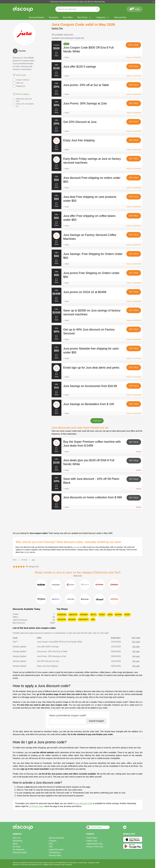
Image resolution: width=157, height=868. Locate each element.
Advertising (18, 841)
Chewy (127, 615)
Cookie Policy (83, 863)
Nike (93, 619)
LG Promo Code (36, 806)
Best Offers (68, 17)
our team (76, 547)
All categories (19, 850)
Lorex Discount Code (83, 803)
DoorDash (62, 615)
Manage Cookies (94, 863)
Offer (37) (18, 83)
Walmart (72, 619)
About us (17, 838)
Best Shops (84, 17)
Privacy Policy (73, 863)
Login (135, 9)
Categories (103, 17)
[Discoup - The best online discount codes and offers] (23, 9)
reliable (27, 552)
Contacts (53, 841)
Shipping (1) (19, 86)
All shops (17, 847)
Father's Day (92, 841)
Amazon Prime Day (95, 847)
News (15, 844)
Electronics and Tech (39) (22, 100)
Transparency (55, 852)
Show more (78, 576)
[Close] (153, 2)
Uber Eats (73, 615)
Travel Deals (92, 838)
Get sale (134, 66)
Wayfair (118, 615)
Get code (133, 45)
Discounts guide (20, 852)
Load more (97, 421)
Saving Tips (57, 28)
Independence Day (94, 844)
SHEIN (110, 615)
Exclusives (54, 17)
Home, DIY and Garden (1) (23, 105)
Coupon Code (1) (21, 80)
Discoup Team (55, 855)
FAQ (51, 844)
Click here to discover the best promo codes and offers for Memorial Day (78, 2)
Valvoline (62, 619)
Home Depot (83, 619)
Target (102, 615)
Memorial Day (120, 17)
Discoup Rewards (36, 17)
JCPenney (84, 615)
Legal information (56, 850)
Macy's (93, 615)
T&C (51, 847)
